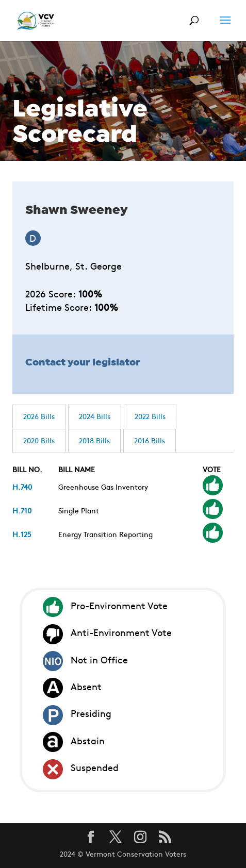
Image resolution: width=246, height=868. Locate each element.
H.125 (22, 534)
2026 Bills (39, 416)
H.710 (22, 510)
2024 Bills (95, 416)
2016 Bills (150, 440)
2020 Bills (39, 440)
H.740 (22, 487)
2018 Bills (94, 440)
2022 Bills (150, 416)
